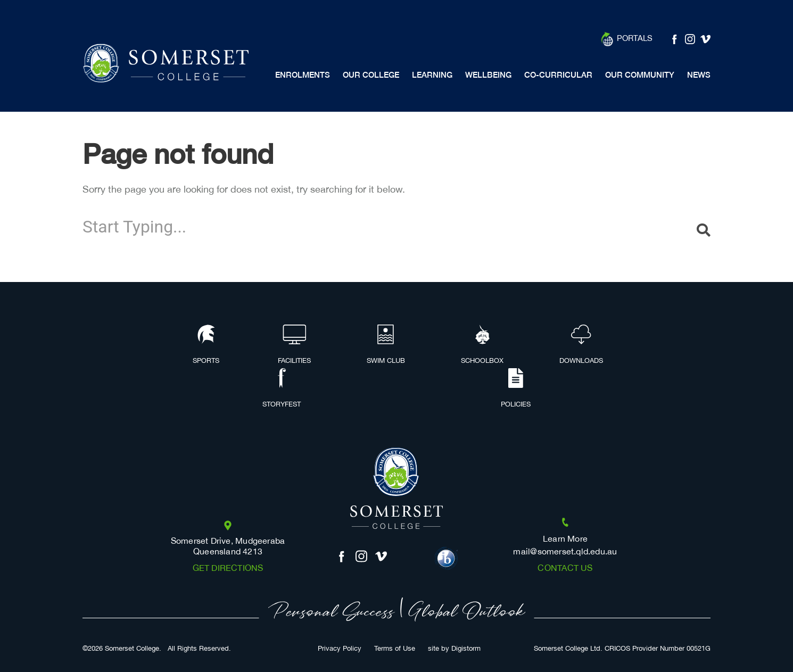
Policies (516, 389)
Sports (206, 345)
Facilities (294, 345)
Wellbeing (488, 75)
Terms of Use (395, 649)
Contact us (565, 569)
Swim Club (386, 345)
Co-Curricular (558, 75)
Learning (432, 75)
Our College (371, 75)
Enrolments (303, 75)
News (699, 75)
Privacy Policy (340, 649)
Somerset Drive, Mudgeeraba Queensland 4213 (228, 546)
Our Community (640, 75)
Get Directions (228, 569)
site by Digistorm (454, 649)
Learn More (565, 539)
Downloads (581, 345)
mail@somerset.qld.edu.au (565, 552)
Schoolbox (482, 345)
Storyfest (282, 389)
